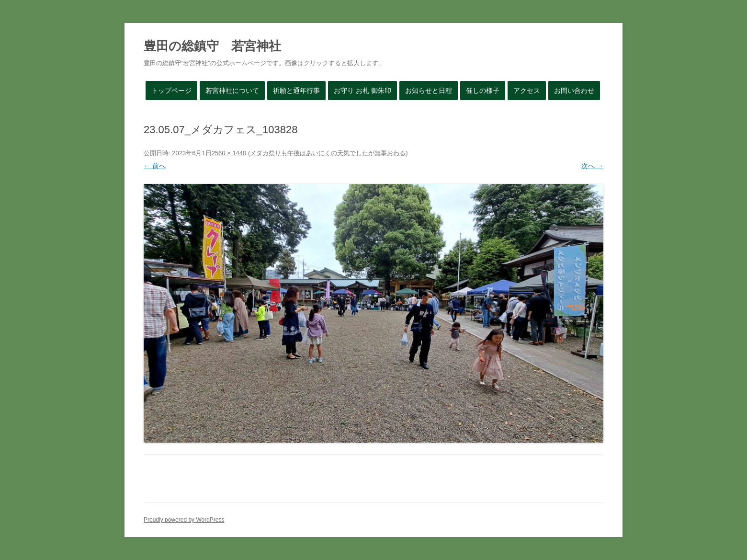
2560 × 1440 (229, 153)
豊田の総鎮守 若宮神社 (212, 46)
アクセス (527, 91)
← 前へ (155, 166)
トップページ (171, 91)
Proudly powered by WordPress (184, 520)
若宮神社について (232, 91)
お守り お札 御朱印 (362, 91)
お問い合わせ (574, 91)
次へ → (592, 166)
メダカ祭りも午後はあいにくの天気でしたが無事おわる (328, 153)
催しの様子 (483, 91)
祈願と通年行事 (296, 91)
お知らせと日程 (429, 91)
